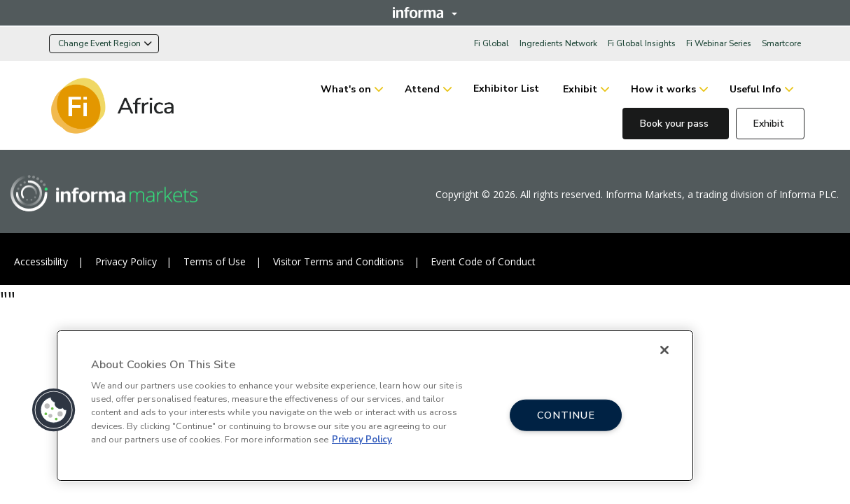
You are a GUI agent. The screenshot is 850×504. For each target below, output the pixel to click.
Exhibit (580, 89)
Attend (422, 89)
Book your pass (676, 124)
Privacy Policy (126, 261)
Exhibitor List (508, 89)
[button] (54, 410)
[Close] (664, 350)
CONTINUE (566, 414)
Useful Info (755, 89)
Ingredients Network (558, 43)
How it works (663, 89)
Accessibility (41, 261)
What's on (346, 89)
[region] (375, 406)
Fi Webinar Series (719, 43)
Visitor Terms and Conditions (339, 261)
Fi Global (492, 43)
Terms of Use (215, 261)
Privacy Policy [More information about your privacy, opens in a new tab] (362, 440)
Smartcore (781, 43)
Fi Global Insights (642, 43)
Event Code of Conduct (483, 261)
